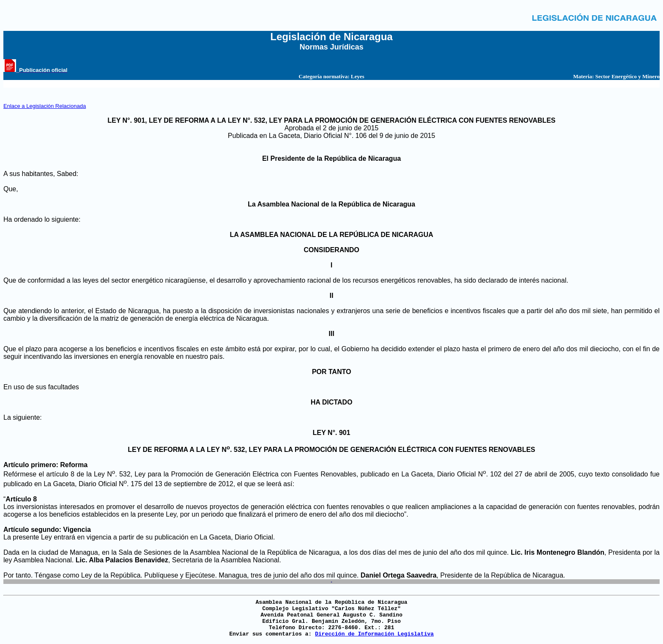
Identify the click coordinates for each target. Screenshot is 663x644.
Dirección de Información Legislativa (374, 634)
